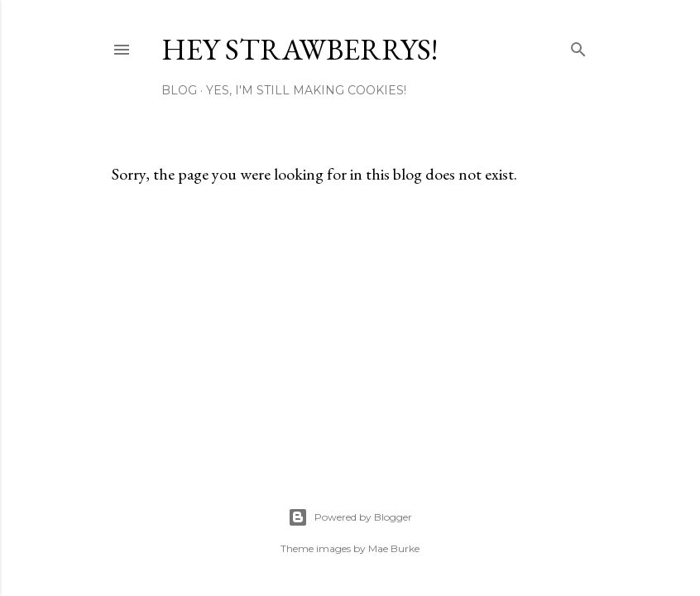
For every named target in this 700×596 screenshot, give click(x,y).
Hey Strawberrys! (300, 49)
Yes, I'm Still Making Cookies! (306, 90)
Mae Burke (394, 548)
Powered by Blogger (350, 517)
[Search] (578, 46)
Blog (179, 90)
